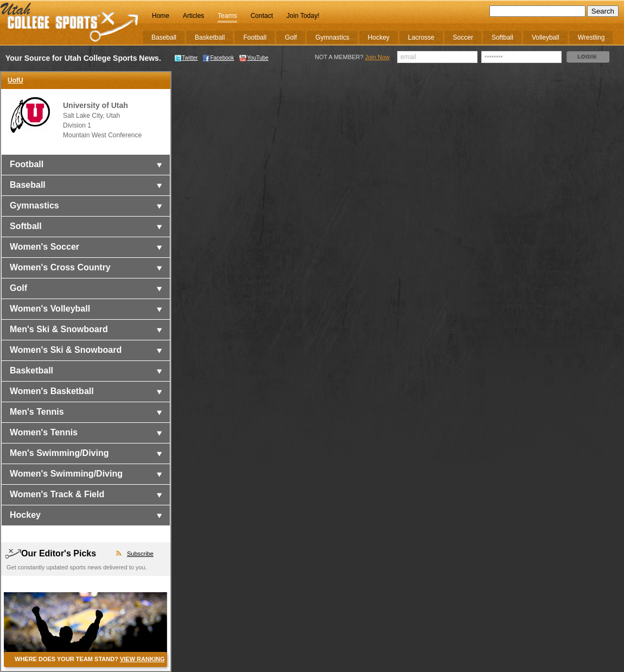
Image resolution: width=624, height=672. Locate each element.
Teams (227, 16)
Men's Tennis (37, 412)
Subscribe (140, 554)
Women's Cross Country (60, 267)
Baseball (28, 185)
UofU (15, 80)
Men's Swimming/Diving (59, 453)
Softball (26, 226)
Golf (18, 288)
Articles (193, 16)
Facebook (218, 58)
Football (27, 164)
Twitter (186, 58)
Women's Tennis (44, 432)
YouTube (254, 58)
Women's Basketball (52, 391)
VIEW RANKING (142, 659)
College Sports (69, 23)
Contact (262, 16)
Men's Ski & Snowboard (59, 329)
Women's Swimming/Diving (66, 474)
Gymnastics (34, 205)
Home (161, 16)
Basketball (31, 370)
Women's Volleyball (50, 309)
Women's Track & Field (57, 494)
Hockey (25, 515)
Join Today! (303, 16)
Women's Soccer (44, 247)
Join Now (377, 57)
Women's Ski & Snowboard (66, 350)
